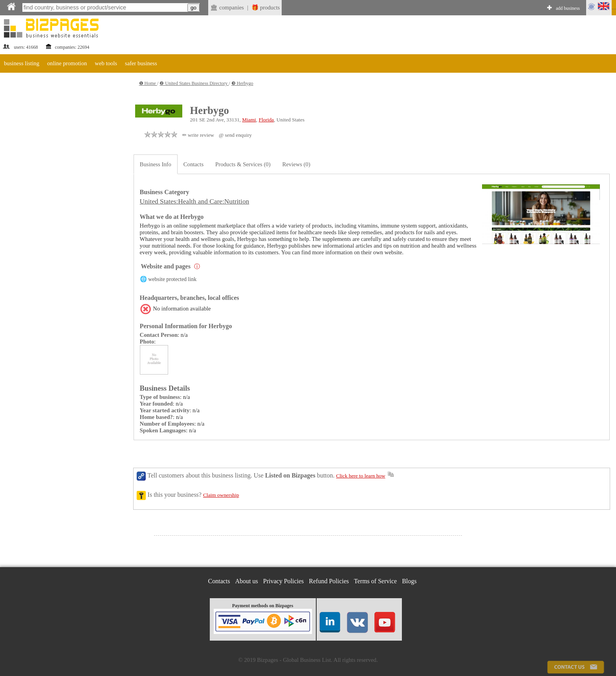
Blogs (409, 581)
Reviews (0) (296, 164)
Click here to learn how (361, 476)
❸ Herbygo (242, 83)
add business (568, 8)
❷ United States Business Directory (194, 83)
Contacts (193, 164)
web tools (106, 63)
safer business (141, 63)
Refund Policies (329, 581)
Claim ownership (221, 495)
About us (247, 581)
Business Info (156, 164)
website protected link (172, 279)
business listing (22, 63)
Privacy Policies (284, 581)
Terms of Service (375, 581)
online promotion (67, 63)
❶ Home (148, 83)
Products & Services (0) (243, 164)
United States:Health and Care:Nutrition (195, 201)
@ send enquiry (235, 135)
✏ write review (198, 135)
